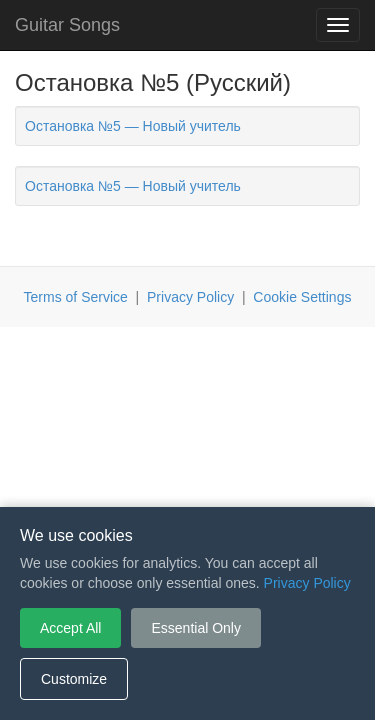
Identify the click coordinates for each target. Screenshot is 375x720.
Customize (74, 679)
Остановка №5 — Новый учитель (133, 126)
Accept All (70, 628)
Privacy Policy (190, 297)
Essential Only (195, 628)
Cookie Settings (302, 297)
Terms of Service (76, 297)
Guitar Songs (67, 25)
